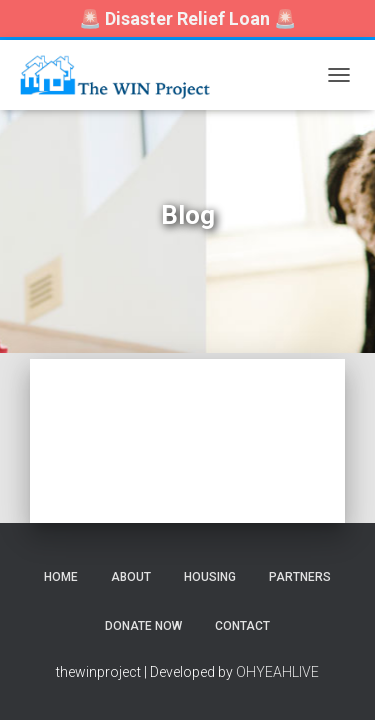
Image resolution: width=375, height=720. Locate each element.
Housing (210, 577)
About (131, 577)
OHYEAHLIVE (277, 672)
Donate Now (143, 626)
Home (61, 577)
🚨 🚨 (187, 18)
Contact (242, 626)
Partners (300, 577)
